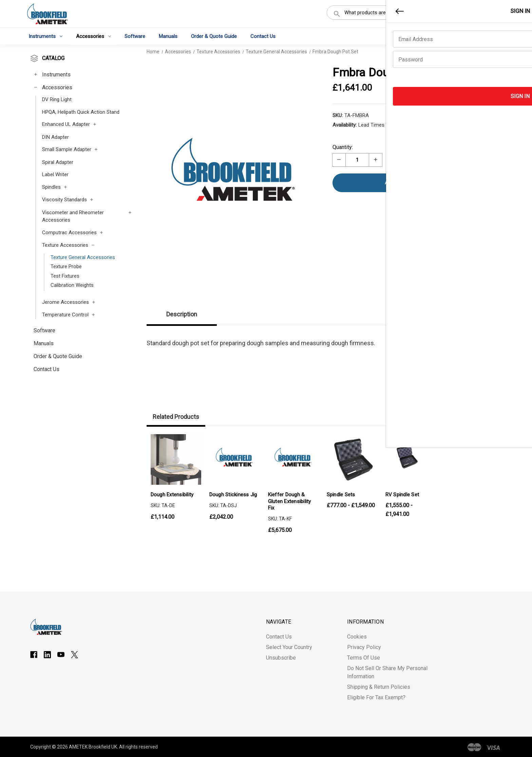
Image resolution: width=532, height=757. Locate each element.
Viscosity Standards (64, 200)
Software (135, 36)
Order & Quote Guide (214, 36)
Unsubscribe (281, 658)
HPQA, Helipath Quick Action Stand (81, 112)
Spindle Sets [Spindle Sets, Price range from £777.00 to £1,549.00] (341, 495)
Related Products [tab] (176, 417)
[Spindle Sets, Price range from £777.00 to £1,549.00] (352, 459)
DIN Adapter (55, 137)
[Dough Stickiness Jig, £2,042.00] (235, 459)
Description (182, 314)
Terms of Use (364, 658)
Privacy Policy (364, 647)
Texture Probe (66, 266)
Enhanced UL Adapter (66, 124)
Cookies (357, 637)
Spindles (51, 187)
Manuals (168, 36)
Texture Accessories (65, 245)
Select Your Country (289, 647)
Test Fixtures (65, 276)
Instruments (45, 36)
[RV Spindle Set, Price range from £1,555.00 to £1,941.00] (411, 459)
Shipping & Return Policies (379, 687)
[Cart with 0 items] (495, 15)
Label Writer (55, 174)
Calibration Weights (72, 285)
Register (465, 15)
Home (153, 52)
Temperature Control (65, 315)
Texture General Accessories (83, 257)
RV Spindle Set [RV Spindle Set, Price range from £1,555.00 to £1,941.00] (402, 495)
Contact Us (263, 36)
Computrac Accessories (69, 233)
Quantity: (343, 147)
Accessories (93, 36)
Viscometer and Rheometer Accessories (73, 216)
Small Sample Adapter (67, 149)
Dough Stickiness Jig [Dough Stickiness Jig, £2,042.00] (233, 495)
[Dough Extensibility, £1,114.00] (176, 459)
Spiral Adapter (58, 162)
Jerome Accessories (65, 302)
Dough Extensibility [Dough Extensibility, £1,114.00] (172, 495)
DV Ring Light (57, 99)
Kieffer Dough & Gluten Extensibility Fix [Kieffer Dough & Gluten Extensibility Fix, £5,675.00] (290, 501)
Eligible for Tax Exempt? (376, 697)
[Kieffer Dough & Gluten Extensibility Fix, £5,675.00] (293, 459)
